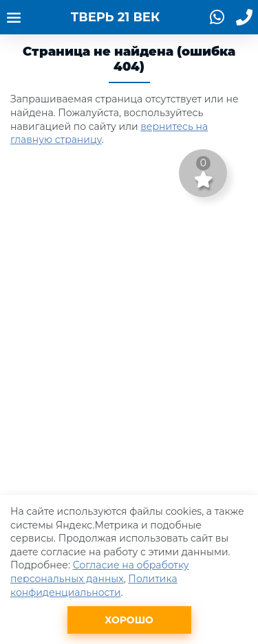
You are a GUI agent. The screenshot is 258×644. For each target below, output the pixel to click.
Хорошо (129, 620)
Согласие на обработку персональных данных (100, 572)
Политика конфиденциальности (94, 586)
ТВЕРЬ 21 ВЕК (115, 17)
